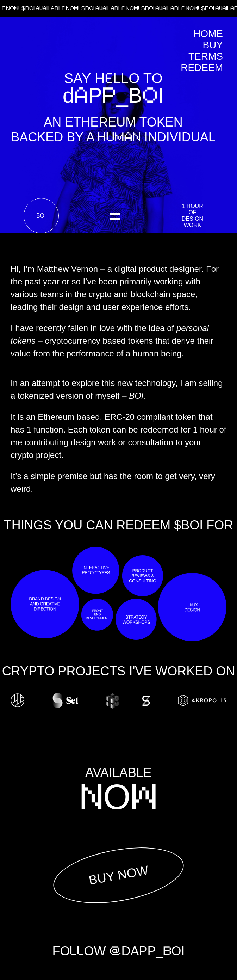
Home (208, 34)
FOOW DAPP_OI (118, 951)
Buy (213, 45)
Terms (206, 56)
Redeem (202, 68)
